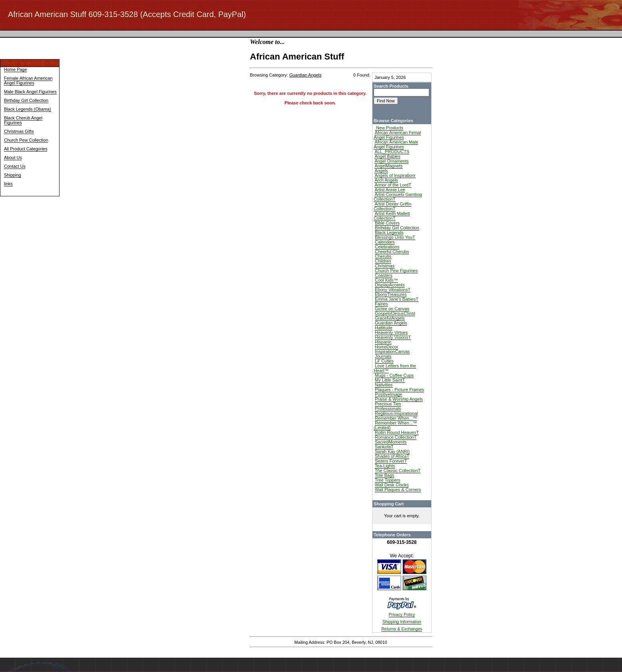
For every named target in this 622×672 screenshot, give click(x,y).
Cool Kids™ (386, 280)
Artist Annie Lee (390, 190)
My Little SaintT (390, 380)
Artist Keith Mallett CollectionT (392, 216)
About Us (13, 157)
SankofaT (384, 447)
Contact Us (15, 166)
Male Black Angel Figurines (30, 92)
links (8, 184)
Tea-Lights (385, 466)
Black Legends (389, 232)
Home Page (15, 69)
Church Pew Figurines (396, 271)
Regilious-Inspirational (396, 413)
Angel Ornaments (392, 161)
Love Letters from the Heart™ (395, 368)
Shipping (12, 175)
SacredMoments (391, 442)
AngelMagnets (388, 166)
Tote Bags (385, 475)
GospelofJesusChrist (395, 313)
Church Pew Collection (26, 140)
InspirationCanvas (392, 351)
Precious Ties (388, 404)
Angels (381, 171)
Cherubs (383, 256)
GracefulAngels (390, 318)
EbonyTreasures (391, 294)
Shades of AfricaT (392, 456)
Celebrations (387, 247)
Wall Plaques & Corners (398, 490)
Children (383, 261)
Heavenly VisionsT (393, 337)
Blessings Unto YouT (395, 237)
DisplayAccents (390, 285)
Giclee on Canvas (392, 309)
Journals (383, 356)
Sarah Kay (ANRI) (392, 451)
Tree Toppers (388, 480)
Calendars (385, 242)
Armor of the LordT (393, 185)
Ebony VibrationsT (393, 290)
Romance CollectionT (396, 437)
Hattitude (384, 328)
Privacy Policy (402, 614)
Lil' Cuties (384, 361)
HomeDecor (387, 347)
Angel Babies (387, 156)
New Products (389, 128)
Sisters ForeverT (391, 461)
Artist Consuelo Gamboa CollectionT (398, 197)
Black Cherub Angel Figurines (23, 120)
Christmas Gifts (19, 131)
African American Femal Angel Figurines (397, 135)
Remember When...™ (396, 418)
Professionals (388, 409)
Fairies (381, 304)
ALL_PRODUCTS (392, 152)
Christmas (385, 266)
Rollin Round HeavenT (397, 432)
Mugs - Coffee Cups (394, 375)
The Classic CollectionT (398, 470)
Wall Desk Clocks (392, 485)
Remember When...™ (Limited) (395, 425)
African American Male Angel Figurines (396, 144)
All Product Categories (26, 149)
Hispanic (383, 342)
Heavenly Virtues (391, 332)
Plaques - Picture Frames (399, 390)
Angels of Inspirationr (395, 175)
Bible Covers (387, 223)
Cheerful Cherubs (392, 252)
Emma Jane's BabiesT (397, 299)
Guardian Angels (391, 323)
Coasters (384, 275)
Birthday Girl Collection (26, 100)
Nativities (384, 385)
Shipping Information (402, 622)
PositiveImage (389, 394)
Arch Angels (386, 180)
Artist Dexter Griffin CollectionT (393, 206)
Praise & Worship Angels (399, 399)
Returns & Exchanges (402, 629)
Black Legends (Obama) (28, 109)
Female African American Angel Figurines (28, 81)
